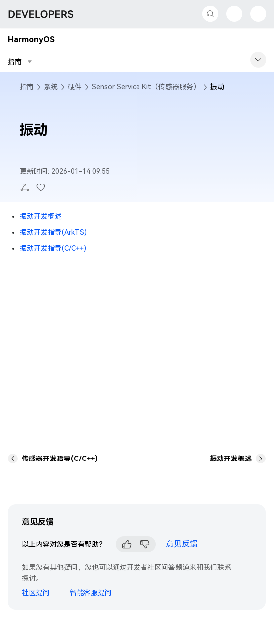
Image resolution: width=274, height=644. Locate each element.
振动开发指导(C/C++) (53, 248)
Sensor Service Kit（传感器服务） (146, 87)
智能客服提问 (91, 593)
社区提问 (36, 593)
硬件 (75, 87)
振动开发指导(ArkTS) (53, 232)
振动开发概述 (41, 216)
